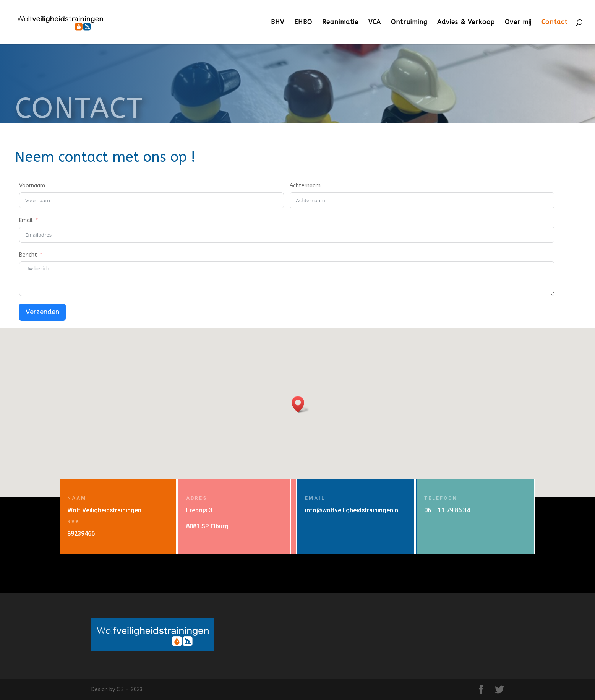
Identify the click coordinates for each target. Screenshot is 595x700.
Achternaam (305, 186)
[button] (300, 404)
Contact (554, 23)
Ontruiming (409, 23)
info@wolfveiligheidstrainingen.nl (352, 510)
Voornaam (32, 186)
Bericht (28, 255)
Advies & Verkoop (466, 23)
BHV (278, 23)
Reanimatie (340, 23)
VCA (375, 23)
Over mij (518, 23)
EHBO (303, 23)
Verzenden (42, 312)
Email (26, 220)
